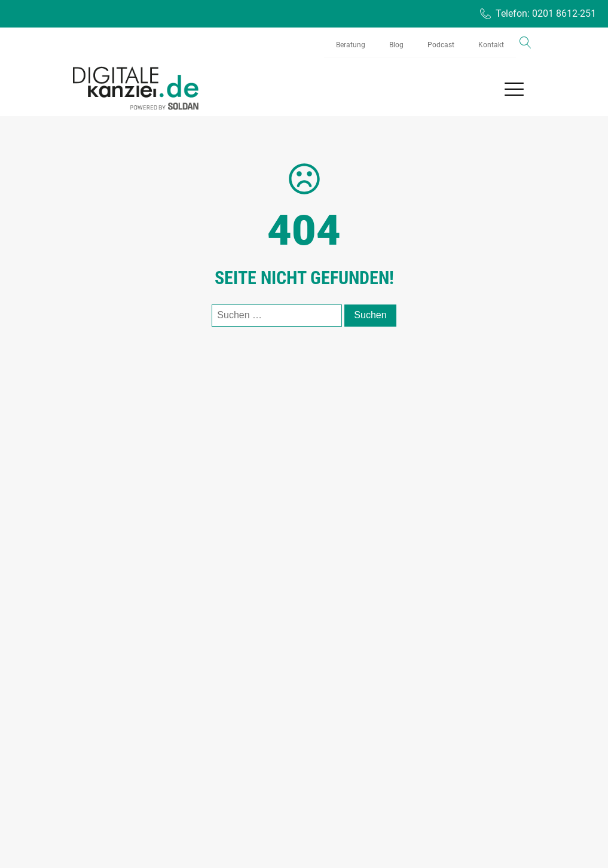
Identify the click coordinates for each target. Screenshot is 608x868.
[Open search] (525, 42)
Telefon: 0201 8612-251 (546, 13)
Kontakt (491, 45)
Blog (396, 45)
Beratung (351, 45)
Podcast (441, 45)
